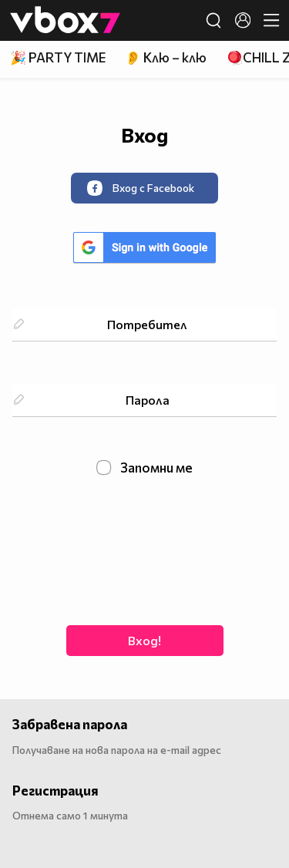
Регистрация (55, 791)
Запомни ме (144, 468)
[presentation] (145, 549)
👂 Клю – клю (166, 57)
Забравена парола (70, 724)
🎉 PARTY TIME (58, 57)
